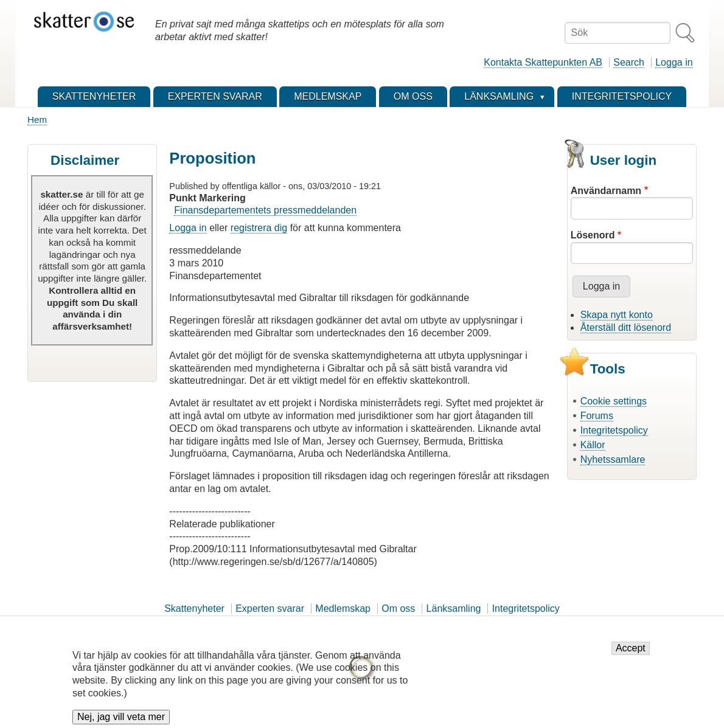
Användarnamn (606, 191)
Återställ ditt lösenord (626, 328)
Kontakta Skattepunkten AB (543, 62)
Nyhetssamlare (613, 459)
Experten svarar (270, 608)
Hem (37, 120)
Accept (631, 649)
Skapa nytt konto (617, 315)
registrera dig (259, 228)
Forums (597, 416)
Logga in (674, 62)
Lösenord (593, 235)
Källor (593, 445)
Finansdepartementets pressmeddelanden (265, 210)
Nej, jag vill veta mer (121, 718)
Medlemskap (343, 608)
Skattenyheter (194, 608)
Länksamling (454, 608)
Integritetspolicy (614, 430)
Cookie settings (614, 401)
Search (629, 62)
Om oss (398, 608)
